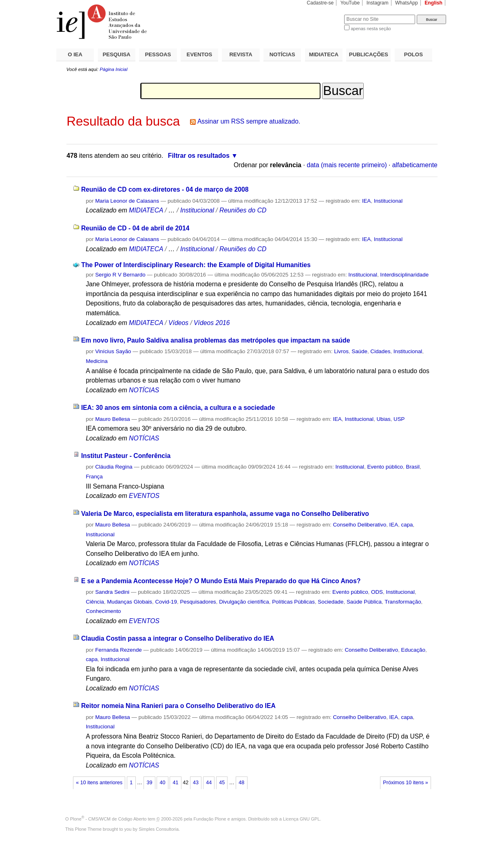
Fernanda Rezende (118, 650)
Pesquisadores (198, 602)
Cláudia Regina (114, 467)
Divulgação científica (244, 602)
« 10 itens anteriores (99, 783)
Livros (341, 351)
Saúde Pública (364, 602)
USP (399, 419)
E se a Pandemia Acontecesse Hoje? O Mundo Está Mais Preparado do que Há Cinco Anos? (221, 581)
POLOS (413, 54)
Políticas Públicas (293, 602)
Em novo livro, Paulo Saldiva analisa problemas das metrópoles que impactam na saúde (216, 340)
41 (176, 783)
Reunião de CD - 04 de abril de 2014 (135, 228)
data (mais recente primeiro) (347, 165)
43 (196, 783)
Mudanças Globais (129, 602)
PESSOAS (158, 54)
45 (222, 783)
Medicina (96, 361)
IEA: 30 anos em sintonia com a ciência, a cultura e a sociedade (178, 408)
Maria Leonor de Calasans (127, 201)
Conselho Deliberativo (359, 525)
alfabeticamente (415, 165)
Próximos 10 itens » (405, 783)
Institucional (388, 201)
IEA (367, 201)
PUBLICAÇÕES (369, 54)
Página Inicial (113, 69)
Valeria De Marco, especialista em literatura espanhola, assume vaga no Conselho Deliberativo (225, 514)
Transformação (403, 602)
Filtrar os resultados (199, 156)
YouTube (350, 3)
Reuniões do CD (243, 210)
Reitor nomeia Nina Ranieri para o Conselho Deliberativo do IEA (178, 706)
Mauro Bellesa (112, 419)
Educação (413, 650)
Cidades (380, 351)
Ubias (383, 419)
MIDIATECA (324, 54)
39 (149, 783)
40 (162, 783)
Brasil (412, 467)
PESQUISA (117, 54)
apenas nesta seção (371, 29)
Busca (324, 14)
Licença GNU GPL (301, 819)
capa (407, 525)
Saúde (359, 351)
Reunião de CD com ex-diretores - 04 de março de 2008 (165, 189)
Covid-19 (166, 602)
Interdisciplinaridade (404, 275)
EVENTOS (200, 54)
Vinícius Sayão (113, 351)
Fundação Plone (210, 819)
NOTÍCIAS (282, 54)
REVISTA (241, 54)
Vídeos (178, 323)
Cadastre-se (320, 3)
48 (241, 783)
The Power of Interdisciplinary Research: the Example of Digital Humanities (196, 265)
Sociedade (330, 602)
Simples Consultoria (159, 829)
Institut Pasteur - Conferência (126, 456)
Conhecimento (103, 611)
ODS (377, 592)
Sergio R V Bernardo (120, 275)
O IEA (75, 54)
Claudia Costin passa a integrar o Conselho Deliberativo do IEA (178, 638)
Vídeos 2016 (212, 323)
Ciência (95, 602)
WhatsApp (407, 3)
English (433, 3)
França (94, 477)
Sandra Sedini (112, 592)
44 (209, 783)
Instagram (378, 3)
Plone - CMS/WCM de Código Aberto (108, 819)
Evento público (385, 467)
